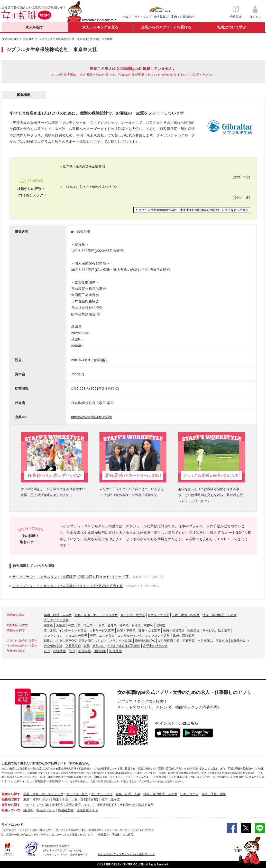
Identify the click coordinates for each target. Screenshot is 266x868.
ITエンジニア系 (159, 615)
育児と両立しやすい (93, 641)
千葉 (65, 799)
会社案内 (103, 834)
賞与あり (99, 646)
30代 (72, 651)
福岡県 (124, 625)
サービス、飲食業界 (216, 631)
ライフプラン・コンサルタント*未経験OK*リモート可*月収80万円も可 (68, 586)
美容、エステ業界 (102, 636)
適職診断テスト (87, 810)
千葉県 (100, 625)
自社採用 (128, 834)
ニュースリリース (117, 830)
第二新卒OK (67, 641)
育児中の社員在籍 (155, 646)
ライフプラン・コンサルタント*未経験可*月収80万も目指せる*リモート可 (70, 577)
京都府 (148, 625)
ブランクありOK (121, 641)
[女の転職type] (10, 834)
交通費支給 (73, 646)
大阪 (75, 799)
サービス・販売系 (133, 615)
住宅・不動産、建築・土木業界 (139, 631)
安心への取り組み (35, 830)
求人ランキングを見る (100, 27)
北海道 (160, 625)
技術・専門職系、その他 (219, 615)
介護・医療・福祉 (214, 794)
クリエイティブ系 (56, 620)
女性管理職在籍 (169, 641)
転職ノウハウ (11, 810)
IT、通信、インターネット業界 (65, 631)
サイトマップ (143, 17)
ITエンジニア (190, 794)
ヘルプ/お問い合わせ (142, 830)
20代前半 (100, 651)
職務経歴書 (66, 810)
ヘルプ (127, 17)
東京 (26, 799)
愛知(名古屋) (89, 799)
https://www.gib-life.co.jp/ (92, 417)
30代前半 (84, 651)
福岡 (104, 799)
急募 (87, 646)
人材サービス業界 (102, 631)
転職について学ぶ (232, 27)
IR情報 (116, 834)
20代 (47, 651)
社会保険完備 (53, 646)
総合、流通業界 (184, 636)
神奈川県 (74, 625)
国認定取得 (146, 805)
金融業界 (194, 631)
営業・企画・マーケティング (43, 794)
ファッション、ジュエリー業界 (66, 636)
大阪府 (61, 625)
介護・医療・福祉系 (186, 615)
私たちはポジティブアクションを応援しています (126, 854)
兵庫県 (136, 625)
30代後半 (115, 651)
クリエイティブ (102, 794)
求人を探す (34, 27)
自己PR (28, 810)
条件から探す (11, 805)
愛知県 (112, 625)
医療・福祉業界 (174, 631)
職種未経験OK (145, 641)
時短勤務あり (240, 641)
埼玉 (56, 799)
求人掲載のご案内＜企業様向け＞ (175, 17)
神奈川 (37, 799)
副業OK (57, 805)
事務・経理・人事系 (58, 615)
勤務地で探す (11, 799)
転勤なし (50, 641)
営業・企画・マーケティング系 (96, 615)
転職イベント (46, 810)
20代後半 (59, 651)
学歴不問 (188, 641)
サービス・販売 (77, 794)
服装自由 (222, 641)
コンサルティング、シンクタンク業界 (144, 636)
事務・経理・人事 (128, 794)
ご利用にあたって (12, 830)
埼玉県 (88, 625)
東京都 (49, 625)
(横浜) (46, 799)
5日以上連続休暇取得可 (124, 646)
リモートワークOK (36, 805)
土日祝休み (205, 641)
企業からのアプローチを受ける (166, 27)
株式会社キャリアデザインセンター (41, 834)
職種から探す (11, 794)
